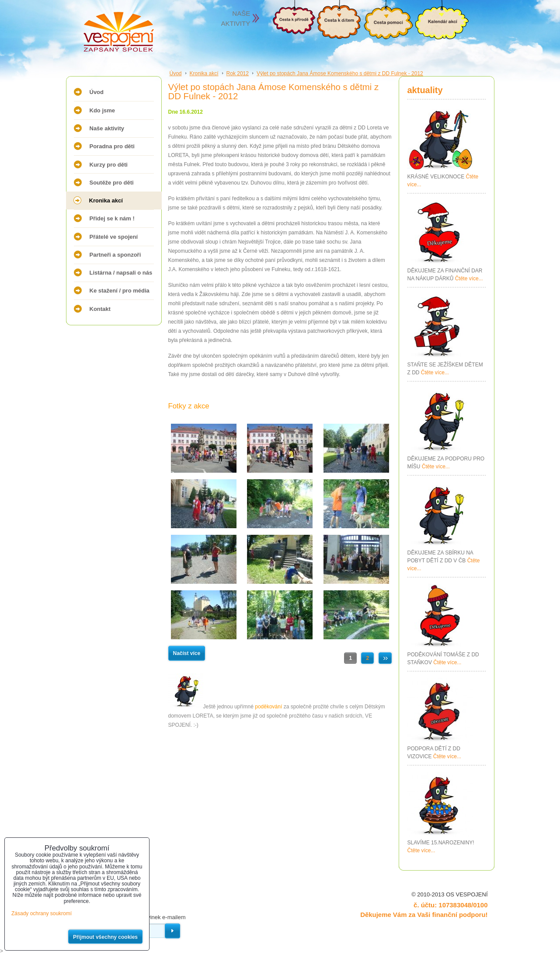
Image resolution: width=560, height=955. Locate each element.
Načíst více (187, 653)
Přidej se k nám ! (112, 218)
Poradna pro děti (112, 146)
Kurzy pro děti (109, 165)
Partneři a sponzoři (115, 255)
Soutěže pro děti (112, 183)
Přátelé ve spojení (114, 237)
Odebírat (172, 931)
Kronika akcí (106, 200)
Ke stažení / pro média (120, 291)
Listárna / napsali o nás (121, 273)
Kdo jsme (103, 110)
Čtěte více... (469, 279)
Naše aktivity (107, 128)
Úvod (97, 92)
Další (385, 658)
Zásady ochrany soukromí (42, 913)
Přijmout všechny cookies (105, 937)
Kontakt (100, 309)
